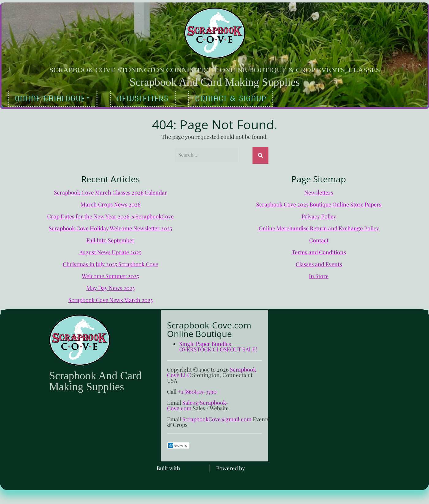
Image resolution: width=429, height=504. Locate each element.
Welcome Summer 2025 (110, 275)
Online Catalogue (52, 99)
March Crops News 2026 (110, 203)
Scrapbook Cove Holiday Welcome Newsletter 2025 (110, 227)
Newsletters (143, 99)
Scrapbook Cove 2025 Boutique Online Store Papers (319, 203)
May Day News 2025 (110, 286)
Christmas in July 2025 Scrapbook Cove (110, 263)
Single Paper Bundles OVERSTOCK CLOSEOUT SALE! (218, 345)
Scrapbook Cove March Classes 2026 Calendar (110, 191)
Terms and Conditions (319, 251)
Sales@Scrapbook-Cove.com (198, 404)
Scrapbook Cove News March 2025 (110, 298)
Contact (319, 239)
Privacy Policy (319, 215)
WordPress (259, 467)
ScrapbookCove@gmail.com (217, 418)
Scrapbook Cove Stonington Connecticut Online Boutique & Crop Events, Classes (215, 70)
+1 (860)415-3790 (197, 390)
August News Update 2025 (110, 251)
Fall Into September (110, 239)
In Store (319, 275)
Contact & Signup (231, 99)
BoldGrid (192, 467)
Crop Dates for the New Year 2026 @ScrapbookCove (110, 215)
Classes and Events (319, 263)
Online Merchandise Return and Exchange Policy (319, 227)
